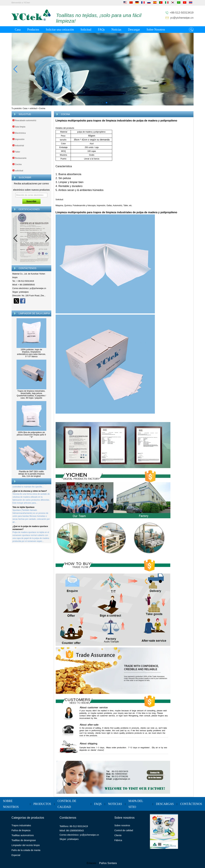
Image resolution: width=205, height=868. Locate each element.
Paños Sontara (108, 863)
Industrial (20, 146)
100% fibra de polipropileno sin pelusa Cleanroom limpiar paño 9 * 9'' (31, 435)
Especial (16, 855)
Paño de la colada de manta (26, 850)
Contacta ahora (31, 307)
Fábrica (118, 840)
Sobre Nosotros (156, 30)
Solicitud (86, 30)
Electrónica (20, 133)
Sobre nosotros (122, 825)
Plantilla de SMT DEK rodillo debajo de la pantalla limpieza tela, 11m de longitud (31, 474)
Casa (18, 30)
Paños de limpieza (21, 830)
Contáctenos (191, 804)
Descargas (165, 804)
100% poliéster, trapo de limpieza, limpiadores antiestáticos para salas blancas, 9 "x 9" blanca (31, 353)
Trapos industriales (21, 825)
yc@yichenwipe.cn (182, 18)
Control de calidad (67, 804)
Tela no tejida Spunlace (23, 508)
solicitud (33, 108)
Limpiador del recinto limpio (26, 845)
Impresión (20, 139)
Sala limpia (20, 127)
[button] (99, 103)
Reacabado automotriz (26, 120)
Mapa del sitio (136, 804)
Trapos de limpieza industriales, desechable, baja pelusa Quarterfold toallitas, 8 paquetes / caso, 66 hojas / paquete (31, 394)
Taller (18, 152)
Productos (33, 30)
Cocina (18, 164)
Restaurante (21, 158)
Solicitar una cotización (60, 30)
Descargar (134, 30)
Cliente (118, 835)
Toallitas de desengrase (24, 840)
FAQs (101, 30)
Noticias (116, 30)
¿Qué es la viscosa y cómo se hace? (30, 492)
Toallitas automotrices (23, 835)
